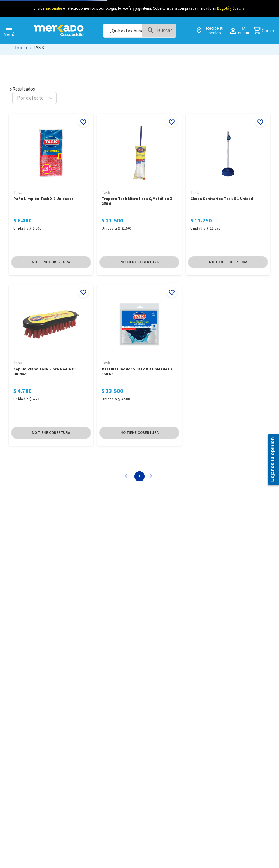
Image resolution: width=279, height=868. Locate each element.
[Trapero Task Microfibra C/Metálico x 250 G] (139, 622)
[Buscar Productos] (162, 31)
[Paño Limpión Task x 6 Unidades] (51, 622)
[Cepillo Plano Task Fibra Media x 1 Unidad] (51, 777)
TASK (38, 48)
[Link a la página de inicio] (21, 48)
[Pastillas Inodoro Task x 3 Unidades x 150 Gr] (139, 777)
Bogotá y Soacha (231, 8)
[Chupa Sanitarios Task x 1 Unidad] (228, 622)
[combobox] (140, 31)
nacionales (53, 8)
